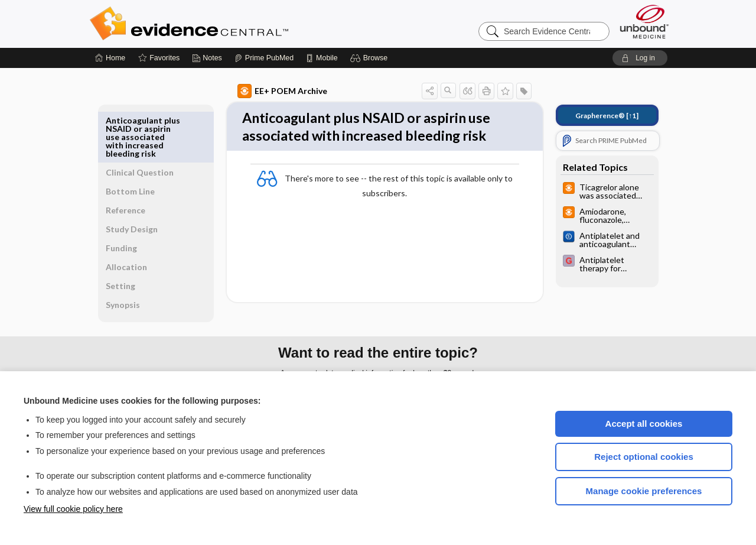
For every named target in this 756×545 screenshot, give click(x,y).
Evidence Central (236, 24)
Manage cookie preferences (644, 491)
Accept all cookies (644, 424)
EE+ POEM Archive (269, 91)
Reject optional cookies (644, 457)
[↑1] (593, 116)
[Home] (110, 58)
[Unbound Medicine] (644, 22)
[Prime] (264, 58)
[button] (371, 58)
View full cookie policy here (73, 509)
